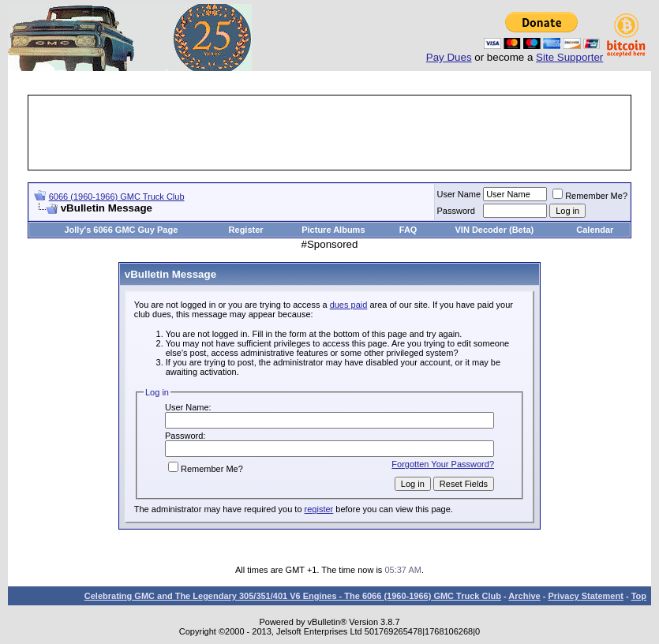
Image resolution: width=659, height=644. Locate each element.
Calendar (595, 230)
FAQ (408, 230)
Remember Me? (590, 196)
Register (246, 230)
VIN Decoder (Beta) (495, 230)
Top (639, 596)
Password (456, 211)
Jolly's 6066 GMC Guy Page (121, 230)
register (319, 509)
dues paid (349, 305)
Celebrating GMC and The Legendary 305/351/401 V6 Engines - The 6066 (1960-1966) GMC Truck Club (293, 596)
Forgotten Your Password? (443, 464)
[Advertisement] (330, 133)
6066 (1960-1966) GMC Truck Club (117, 197)
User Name (459, 194)
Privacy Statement (585, 596)
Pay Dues (449, 57)
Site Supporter (569, 57)
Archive (524, 596)
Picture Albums (333, 230)
